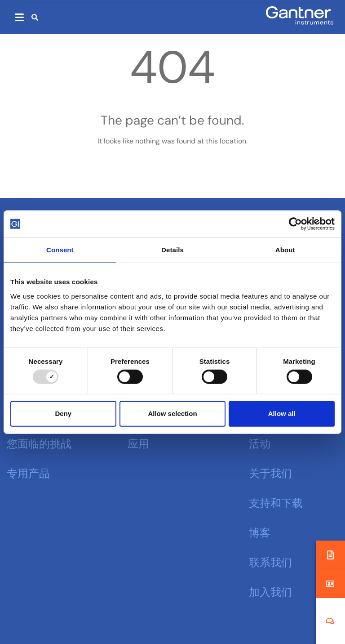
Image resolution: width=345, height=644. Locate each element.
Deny (63, 414)
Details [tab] (172, 250)
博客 (260, 532)
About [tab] (285, 250)
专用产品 (28, 472)
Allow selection (172, 414)
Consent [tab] (60, 250)
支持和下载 (276, 502)
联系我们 (270, 561)
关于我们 (270, 472)
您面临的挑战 (39, 443)
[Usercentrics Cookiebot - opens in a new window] (295, 224)
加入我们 (270, 591)
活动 (260, 443)
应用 (138, 443)
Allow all (282, 414)
